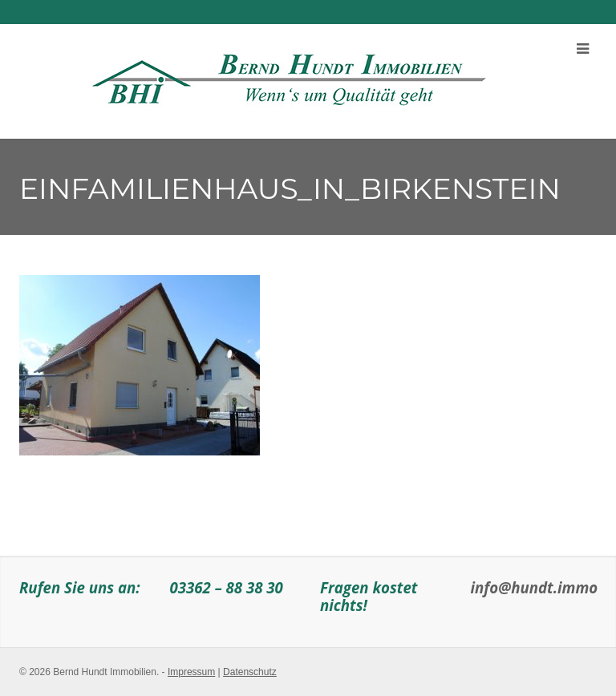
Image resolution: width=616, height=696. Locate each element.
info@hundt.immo (535, 587)
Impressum (191, 672)
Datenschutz (250, 672)
